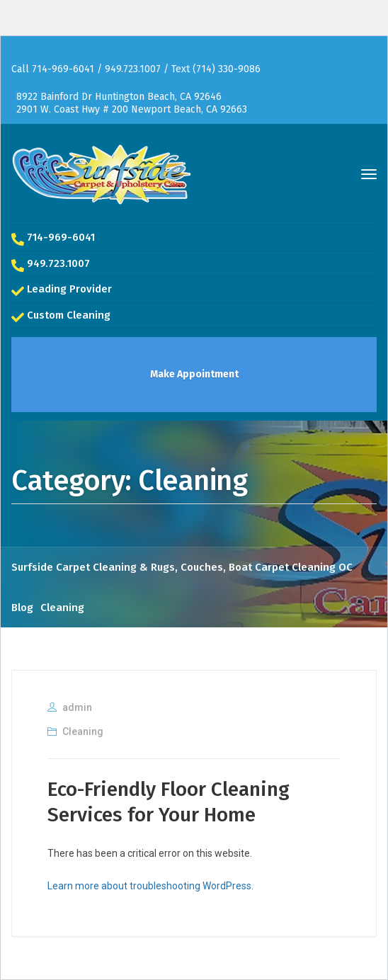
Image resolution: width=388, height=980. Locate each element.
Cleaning (83, 731)
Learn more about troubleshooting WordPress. (150, 886)
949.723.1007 (134, 69)
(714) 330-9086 (227, 69)
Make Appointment (194, 374)
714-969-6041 (63, 69)
